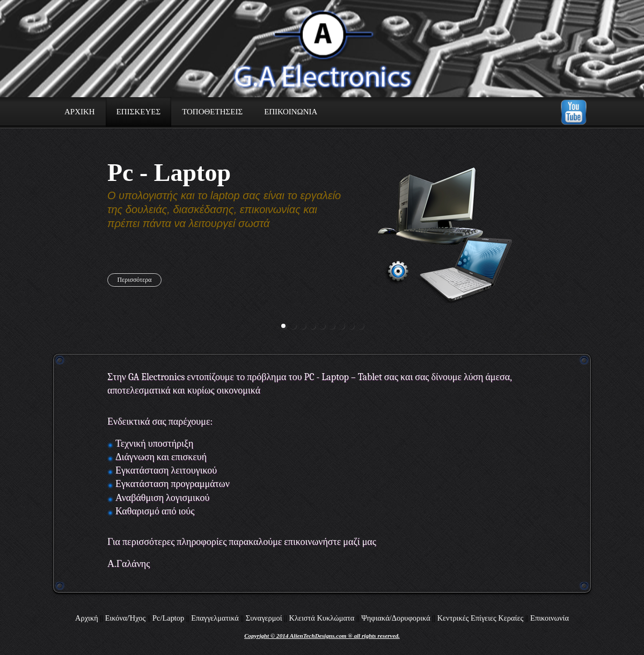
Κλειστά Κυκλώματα (321, 618)
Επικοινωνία (550, 618)
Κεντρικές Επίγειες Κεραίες (480, 618)
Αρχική (87, 618)
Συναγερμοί (264, 618)
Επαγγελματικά (215, 618)
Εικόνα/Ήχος (125, 618)
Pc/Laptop (168, 618)
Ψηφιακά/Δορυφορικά (396, 618)
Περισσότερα (135, 280)
